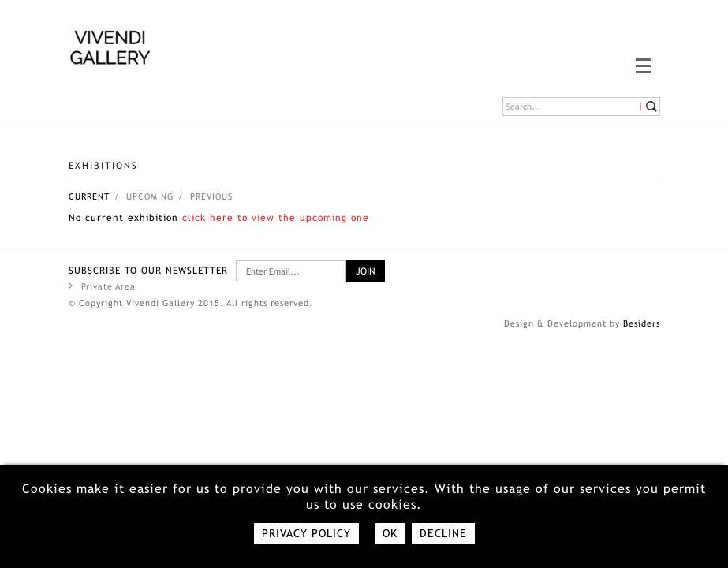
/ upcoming (144, 196)
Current (89, 196)
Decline (443, 533)
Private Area (102, 286)
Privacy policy (306, 533)
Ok (390, 533)
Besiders (642, 323)
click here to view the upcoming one (276, 218)
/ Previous (205, 196)
